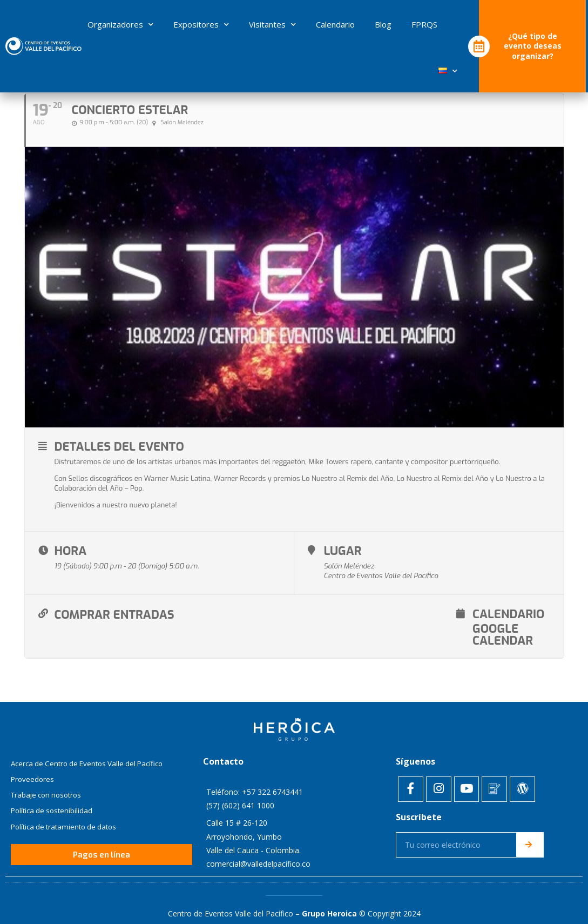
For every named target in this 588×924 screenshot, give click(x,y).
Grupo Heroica (329, 890)
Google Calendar (456, 613)
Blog (383, 24)
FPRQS (424, 24)
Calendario (335, 24)
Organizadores (120, 24)
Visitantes (272, 24)
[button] (102, 835)
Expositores (201, 24)
